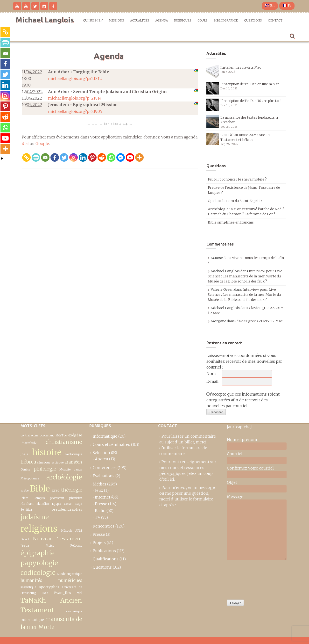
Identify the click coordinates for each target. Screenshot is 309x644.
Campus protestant (49, 498)
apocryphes (49, 587)
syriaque (57, 462)
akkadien (43, 504)
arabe (25, 490)
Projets (99, 543)
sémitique (44, 462)
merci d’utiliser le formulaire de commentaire (183, 448)
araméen (73, 462)
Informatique (105, 436)
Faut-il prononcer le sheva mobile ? (237, 179)
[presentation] (247, 579)
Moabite (65, 469)
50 (110, 124)
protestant (47, 435)
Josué (24, 454)
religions (39, 528)
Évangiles (63, 593)
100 (115, 124)
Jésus (25, 545)
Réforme (76, 546)
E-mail (212, 381)
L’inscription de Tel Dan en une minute (250, 84)
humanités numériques (51, 580)
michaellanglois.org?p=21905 (75, 111)
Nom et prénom (242, 440)
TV (98, 517)
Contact (275, 20)
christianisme (64, 442)
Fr (287, 6)
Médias (99, 484)
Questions (253, 20)
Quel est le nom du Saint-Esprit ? (235, 201)
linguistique (28, 587)
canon (78, 469)
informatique (32, 620)
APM (79, 531)
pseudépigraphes (67, 509)
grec (56, 490)
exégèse (75, 435)
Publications (104, 551)
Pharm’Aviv (28, 443)
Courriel (235, 454)
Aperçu (102, 459)
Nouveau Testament (58, 539)
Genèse (25, 469)
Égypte (57, 504)
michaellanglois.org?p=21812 (75, 79)
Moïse (50, 546)
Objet (232, 482)
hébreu (28, 462)
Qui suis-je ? (93, 20)
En (270, 6)
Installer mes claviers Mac (241, 68)
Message (235, 497)
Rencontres (104, 526)
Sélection (101, 453)
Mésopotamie (30, 478)
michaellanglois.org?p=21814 (75, 98)
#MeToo (61, 435)
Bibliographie (226, 20)
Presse (101, 504)
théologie (72, 490)
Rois (45, 593)
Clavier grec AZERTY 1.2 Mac (259, 321)
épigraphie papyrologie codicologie (39, 563)
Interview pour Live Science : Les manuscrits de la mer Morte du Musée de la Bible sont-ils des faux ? (245, 276)
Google (42, 144)
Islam (24, 498)
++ (125, 124)
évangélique (74, 611)
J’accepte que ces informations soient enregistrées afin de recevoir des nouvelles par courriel (243, 400)
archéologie (64, 477)
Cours (202, 20)
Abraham (27, 504)
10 (105, 124)
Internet (103, 497)
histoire (47, 452)
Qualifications (106, 559)
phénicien (76, 498)
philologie (45, 469)
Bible (40, 488)
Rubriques (183, 20)
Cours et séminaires (111, 444)
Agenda (162, 20)
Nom (211, 374)
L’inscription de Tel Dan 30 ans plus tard (251, 101)
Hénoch (66, 531)
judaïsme (35, 517)
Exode (61, 574)
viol (80, 593)
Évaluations (104, 476)
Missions (116, 20)
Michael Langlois (45, 20)
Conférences (105, 468)
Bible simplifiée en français (231, 222)
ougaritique (74, 574)
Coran (68, 504)
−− (95, 124)
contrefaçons (29, 435)
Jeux (99, 490)
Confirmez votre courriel (250, 468)
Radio (100, 511)
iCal (25, 144)
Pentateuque (74, 454)
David (25, 539)
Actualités (140, 20)
